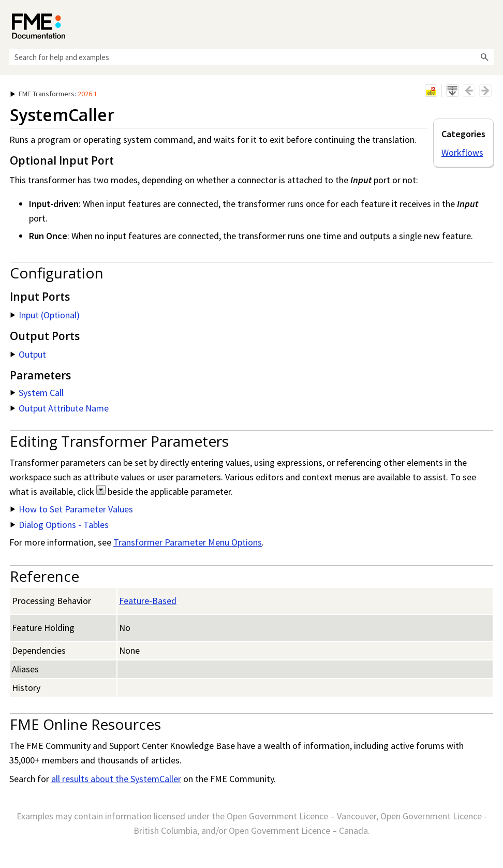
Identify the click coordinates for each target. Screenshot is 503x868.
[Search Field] (251, 57)
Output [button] (28, 354)
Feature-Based (148, 601)
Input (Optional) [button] (45, 315)
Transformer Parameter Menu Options (188, 542)
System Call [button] (37, 393)
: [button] (54, 94)
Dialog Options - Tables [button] (60, 525)
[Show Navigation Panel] (488, 23)
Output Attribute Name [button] (60, 408)
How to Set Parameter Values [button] (72, 509)
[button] (484, 57)
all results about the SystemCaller (116, 779)
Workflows (462, 152)
